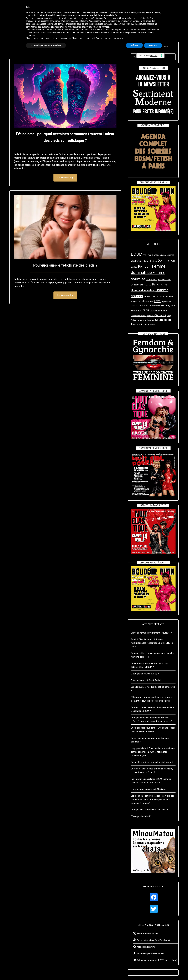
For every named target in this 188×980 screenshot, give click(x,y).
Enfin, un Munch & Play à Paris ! (146, 680)
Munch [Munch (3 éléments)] (155, 306)
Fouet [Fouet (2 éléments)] (148, 280)
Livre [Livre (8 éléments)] (157, 301)
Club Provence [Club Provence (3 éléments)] (137, 261)
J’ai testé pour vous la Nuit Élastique (148, 789)
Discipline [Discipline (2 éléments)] (154, 261)
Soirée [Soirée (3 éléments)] (134, 320)
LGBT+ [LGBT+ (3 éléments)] (140, 301)
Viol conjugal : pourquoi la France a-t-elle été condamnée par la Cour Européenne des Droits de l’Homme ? (152, 799)
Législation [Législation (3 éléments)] (166, 301)
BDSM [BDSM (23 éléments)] (137, 254)
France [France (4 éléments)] (154, 280)
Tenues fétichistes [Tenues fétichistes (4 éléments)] (140, 324)
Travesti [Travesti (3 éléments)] (153, 324)
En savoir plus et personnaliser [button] (46, 45)
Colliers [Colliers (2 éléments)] (147, 261)
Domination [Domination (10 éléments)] (166, 260)
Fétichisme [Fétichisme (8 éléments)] (160, 284)
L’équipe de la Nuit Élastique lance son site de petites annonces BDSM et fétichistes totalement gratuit (153, 752)
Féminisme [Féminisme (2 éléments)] (148, 285)
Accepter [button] (153, 45)
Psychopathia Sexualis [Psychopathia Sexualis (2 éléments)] (139, 316)
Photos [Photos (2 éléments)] (152, 311)
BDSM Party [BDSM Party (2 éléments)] (147, 255)
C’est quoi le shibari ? (141, 816)
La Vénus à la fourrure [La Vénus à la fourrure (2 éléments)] (156, 297)
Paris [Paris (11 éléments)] (145, 310)
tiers (61, 18)
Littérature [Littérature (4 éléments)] (148, 301)
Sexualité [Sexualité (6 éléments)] (161, 315)
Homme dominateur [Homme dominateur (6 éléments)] (143, 290)
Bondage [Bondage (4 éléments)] (156, 255)
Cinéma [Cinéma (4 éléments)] (170, 255)
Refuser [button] (134, 45)
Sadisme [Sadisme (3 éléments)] (151, 316)
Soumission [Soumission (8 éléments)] (163, 320)
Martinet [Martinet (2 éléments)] (134, 306)
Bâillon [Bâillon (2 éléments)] (164, 255)
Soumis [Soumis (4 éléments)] (151, 320)
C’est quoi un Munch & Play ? (145, 674)
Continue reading (65, 178)
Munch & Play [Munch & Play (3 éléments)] (164, 306)
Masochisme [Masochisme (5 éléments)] (144, 306)
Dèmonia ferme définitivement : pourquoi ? (151, 633)
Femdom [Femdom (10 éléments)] (145, 266)
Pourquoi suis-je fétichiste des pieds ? (65, 265)
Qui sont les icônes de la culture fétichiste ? (152, 762)
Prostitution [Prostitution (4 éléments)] (161, 311)
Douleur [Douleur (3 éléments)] (134, 267)
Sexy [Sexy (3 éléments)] (169, 316)
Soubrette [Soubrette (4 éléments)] (142, 320)
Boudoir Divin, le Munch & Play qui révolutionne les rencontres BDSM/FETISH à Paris (152, 643)
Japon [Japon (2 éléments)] (146, 297)
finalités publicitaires (94, 24)
